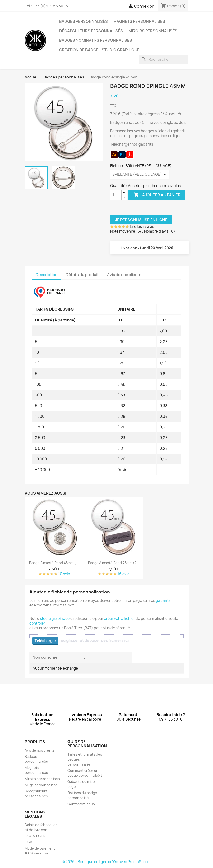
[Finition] (140, 174)
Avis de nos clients (40, 750)
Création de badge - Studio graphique (99, 50)
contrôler (37, 623)
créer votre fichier (119, 618)
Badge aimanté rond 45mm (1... (54, 563)
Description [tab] (47, 275)
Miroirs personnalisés (153, 31)
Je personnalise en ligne (141, 220)
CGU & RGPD (35, 836)
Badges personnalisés (83, 21)
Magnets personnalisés (139, 21)
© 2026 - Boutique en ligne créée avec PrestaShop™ (106, 862)
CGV (28, 842)
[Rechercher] (164, 59)
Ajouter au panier (157, 195)
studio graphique (55, 618)
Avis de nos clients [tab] (124, 275)
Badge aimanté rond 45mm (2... (114, 563)
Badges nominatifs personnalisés (96, 40)
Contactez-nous (81, 804)
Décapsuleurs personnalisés (91, 31)
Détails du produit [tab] (82, 275)
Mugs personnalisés (41, 785)
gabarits (163, 600)
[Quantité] (116, 195)
